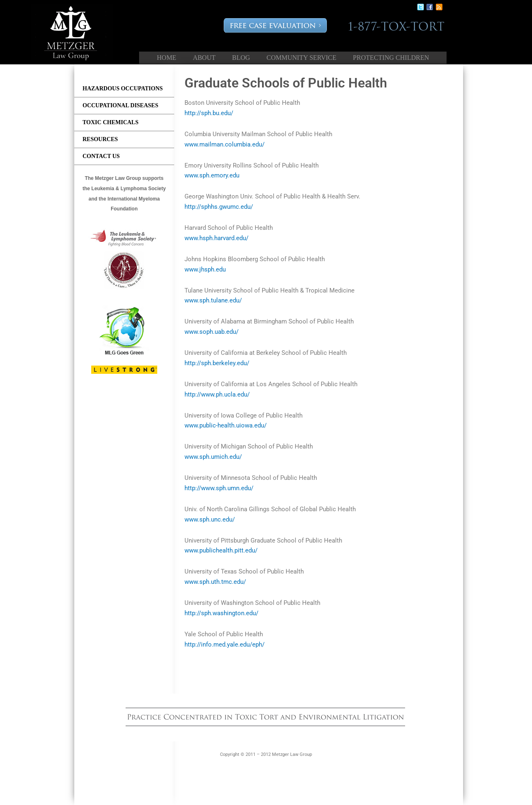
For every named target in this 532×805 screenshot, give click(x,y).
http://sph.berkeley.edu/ (217, 363)
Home (167, 58)
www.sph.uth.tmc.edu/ (215, 582)
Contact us (101, 156)
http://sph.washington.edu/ (221, 613)
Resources (100, 139)
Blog (241, 58)
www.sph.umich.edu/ (213, 457)
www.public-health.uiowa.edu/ (226, 425)
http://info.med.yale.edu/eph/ (225, 644)
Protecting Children (391, 58)
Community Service (301, 58)
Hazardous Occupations (123, 89)
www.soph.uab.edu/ (212, 332)
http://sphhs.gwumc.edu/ (219, 207)
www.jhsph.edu (205, 269)
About (204, 58)
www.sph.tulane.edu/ (213, 300)
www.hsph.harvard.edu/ (216, 238)
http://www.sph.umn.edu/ (219, 488)
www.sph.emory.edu (212, 175)
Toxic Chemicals (111, 122)
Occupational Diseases (120, 105)
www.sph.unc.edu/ (210, 519)
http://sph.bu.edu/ (209, 113)
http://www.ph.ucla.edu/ (217, 394)
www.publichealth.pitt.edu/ (221, 550)
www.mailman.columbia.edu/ (225, 144)
